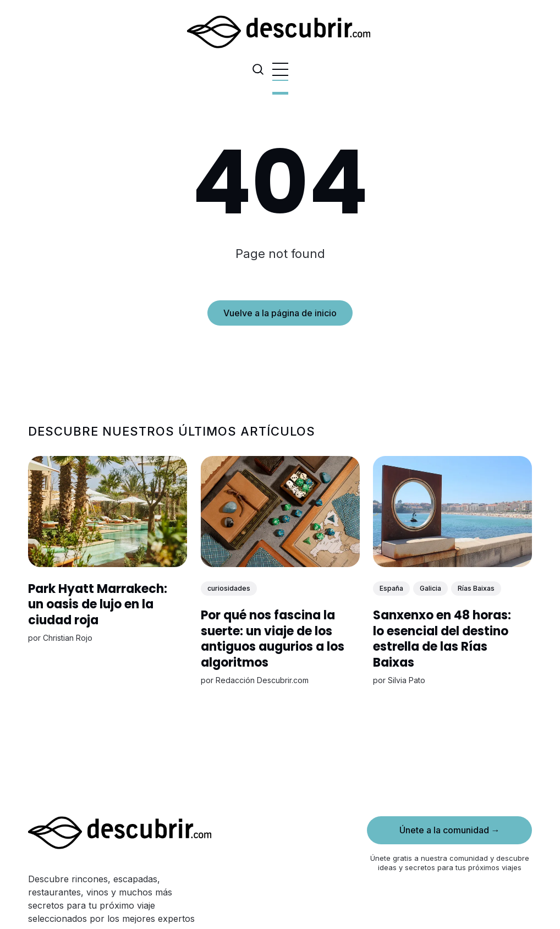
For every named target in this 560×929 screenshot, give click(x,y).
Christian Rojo (68, 638)
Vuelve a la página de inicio (280, 313)
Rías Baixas (476, 588)
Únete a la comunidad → (450, 830)
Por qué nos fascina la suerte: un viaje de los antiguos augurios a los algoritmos (272, 639)
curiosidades (228, 588)
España (391, 588)
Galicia (430, 588)
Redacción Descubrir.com (262, 681)
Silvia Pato (407, 681)
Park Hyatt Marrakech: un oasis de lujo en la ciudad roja (98, 604)
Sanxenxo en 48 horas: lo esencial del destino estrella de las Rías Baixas (442, 639)
